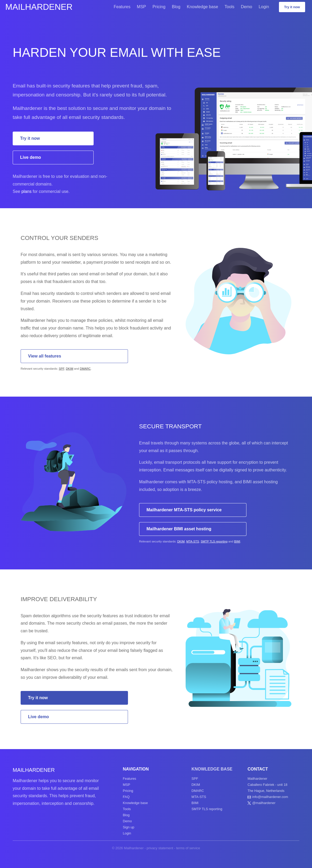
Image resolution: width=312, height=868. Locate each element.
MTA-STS (192, 541)
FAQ (126, 797)
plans (26, 191)
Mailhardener (39, 7)
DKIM (70, 369)
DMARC (85, 369)
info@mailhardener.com (270, 797)
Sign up (129, 827)
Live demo (31, 157)
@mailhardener (264, 803)
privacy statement (160, 848)
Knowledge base (203, 7)
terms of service (188, 848)
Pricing (159, 7)
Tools (229, 7)
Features (122, 7)
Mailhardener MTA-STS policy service (184, 510)
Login (264, 7)
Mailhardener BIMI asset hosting (179, 529)
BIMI (237, 541)
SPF (61, 369)
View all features (45, 356)
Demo (247, 7)
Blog (176, 7)
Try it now (292, 7)
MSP (142, 7)
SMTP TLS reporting (214, 541)
